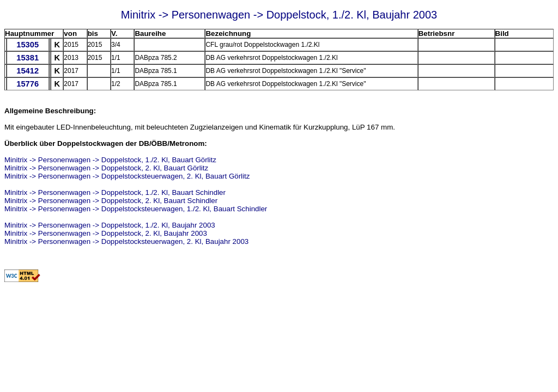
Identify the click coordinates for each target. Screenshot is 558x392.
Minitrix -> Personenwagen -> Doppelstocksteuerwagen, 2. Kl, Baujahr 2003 (126, 241)
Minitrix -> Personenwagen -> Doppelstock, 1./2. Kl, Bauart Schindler (115, 192)
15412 (28, 71)
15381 (28, 58)
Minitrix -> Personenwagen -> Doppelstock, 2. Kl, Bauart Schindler (111, 201)
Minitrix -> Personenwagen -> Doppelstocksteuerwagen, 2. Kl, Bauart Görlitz (127, 176)
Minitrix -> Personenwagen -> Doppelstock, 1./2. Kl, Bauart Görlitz (110, 160)
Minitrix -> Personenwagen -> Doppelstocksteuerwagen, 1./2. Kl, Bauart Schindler (136, 209)
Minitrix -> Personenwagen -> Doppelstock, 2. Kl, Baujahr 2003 (106, 233)
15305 (28, 45)
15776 (28, 84)
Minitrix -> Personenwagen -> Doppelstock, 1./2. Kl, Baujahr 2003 (110, 225)
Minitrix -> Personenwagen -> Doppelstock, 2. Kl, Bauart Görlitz (106, 168)
